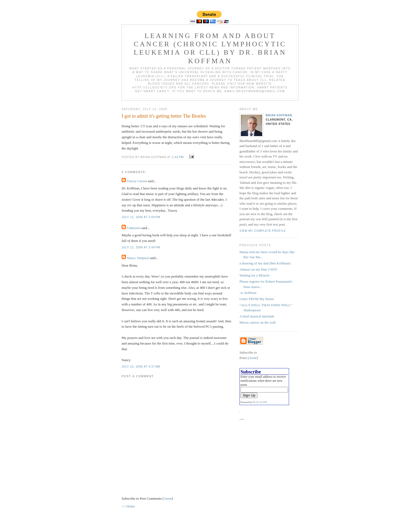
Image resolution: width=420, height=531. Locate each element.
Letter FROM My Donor (257, 299)
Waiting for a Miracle (254, 275)
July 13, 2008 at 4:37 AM (141, 367)
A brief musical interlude (257, 316)
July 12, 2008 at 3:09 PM (141, 217)
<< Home (128, 506)
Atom (168, 498)
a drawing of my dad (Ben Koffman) (265, 263)
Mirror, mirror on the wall (258, 322)
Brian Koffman (279, 115)
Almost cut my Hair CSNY (258, 269)
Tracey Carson (137, 181)
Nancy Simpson (138, 258)
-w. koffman (248, 293)
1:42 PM (178, 157)
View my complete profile (263, 231)
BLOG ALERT (260, 402)
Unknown (134, 228)
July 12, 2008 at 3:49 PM (141, 247)
